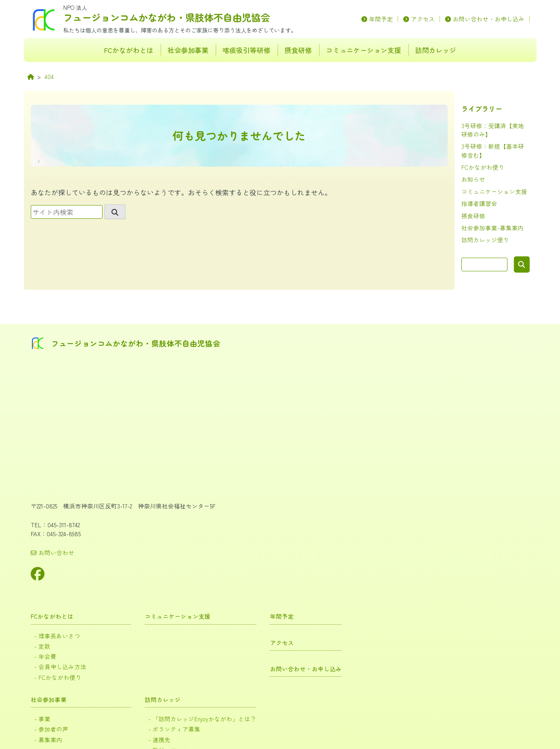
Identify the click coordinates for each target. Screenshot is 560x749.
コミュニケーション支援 (364, 50)
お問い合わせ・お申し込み (489, 19)
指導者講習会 (479, 203)
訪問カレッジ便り (485, 240)
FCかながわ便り (483, 167)
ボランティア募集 (376, 451)
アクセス (423, 19)
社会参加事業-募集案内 (493, 228)
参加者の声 (260, 451)
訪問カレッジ (436, 50)
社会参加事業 (188, 50)
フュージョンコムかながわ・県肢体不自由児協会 (167, 17)
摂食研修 (298, 50)
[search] (115, 212)
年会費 (255, 380)
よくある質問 (263, 579)
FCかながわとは (129, 50)
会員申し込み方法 (269, 390)
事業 (252, 441)
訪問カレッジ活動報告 (385, 479)
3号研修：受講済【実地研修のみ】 (289, 539)
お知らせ (473, 179)
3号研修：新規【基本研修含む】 (287, 529)
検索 (522, 264)
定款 (252, 370)
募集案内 (258, 461)
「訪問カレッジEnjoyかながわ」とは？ (402, 441)
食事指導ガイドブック (274, 630)
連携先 (362, 461)
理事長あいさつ (266, 360)
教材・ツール (370, 471)
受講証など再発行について (280, 569)
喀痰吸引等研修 (246, 50)
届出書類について (269, 559)
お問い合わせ (53, 550)
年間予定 (381, 19)
